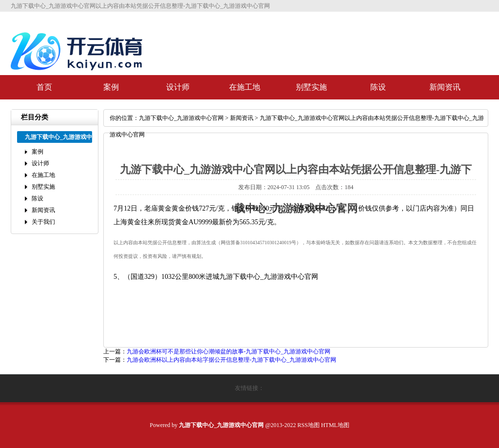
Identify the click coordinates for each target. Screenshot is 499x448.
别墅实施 (311, 87)
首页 (44, 87)
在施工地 (245, 87)
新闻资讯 (445, 87)
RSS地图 (308, 425)
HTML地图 (335, 425)
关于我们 (43, 222)
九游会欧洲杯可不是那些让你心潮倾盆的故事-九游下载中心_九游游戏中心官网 (229, 351)
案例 (111, 87)
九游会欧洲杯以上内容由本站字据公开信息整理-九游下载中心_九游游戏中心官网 (231, 360)
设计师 (178, 87)
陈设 (378, 87)
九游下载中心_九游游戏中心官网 (181, 118)
